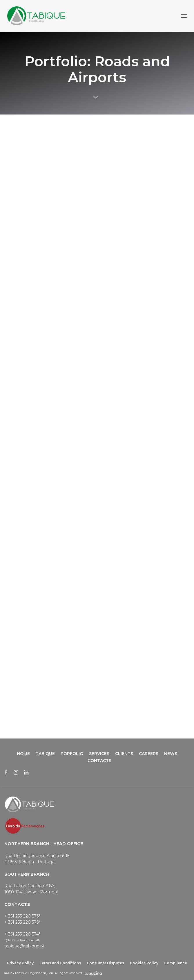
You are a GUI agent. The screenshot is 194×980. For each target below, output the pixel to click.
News (171, 754)
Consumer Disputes (105, 963)
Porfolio (72, 754)
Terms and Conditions (60, 963)
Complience (176, 963)
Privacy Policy (20, 963)
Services (99, 754)
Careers (149, 754)
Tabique (45, 754)
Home (23, 754)
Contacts (99, 761)
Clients (124, 754)
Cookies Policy (144, 963)
